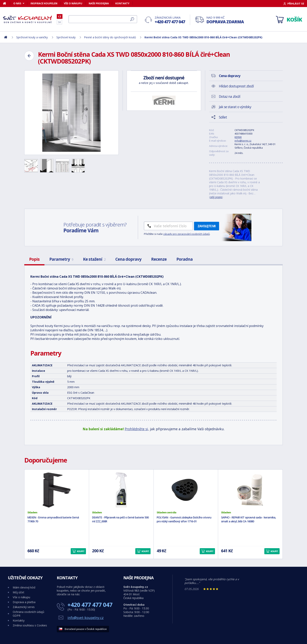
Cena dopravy (128, 259)
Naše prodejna (99, 3)
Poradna (185, 259)
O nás (17, 3)
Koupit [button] (81, 551)
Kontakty (122, 3)
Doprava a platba (24, 602)
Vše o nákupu (73, 3)
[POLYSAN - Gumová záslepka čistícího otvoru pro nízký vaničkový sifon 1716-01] (186, 490)
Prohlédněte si (136, 429)
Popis (34, 259)
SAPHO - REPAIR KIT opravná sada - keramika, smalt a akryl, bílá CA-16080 (248, 519)
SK (59, 22)
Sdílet (223, 117)
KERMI (238, 137)
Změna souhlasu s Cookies (30, 625)
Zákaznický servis (24, 607)
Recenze (159, 259)
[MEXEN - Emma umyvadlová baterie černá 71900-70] (57, 490)
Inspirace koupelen (44, 3)
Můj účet (19, 592)
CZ (60, 16)
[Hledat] (103, 19)
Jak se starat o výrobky (235, 107)
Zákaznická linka (170, 20)
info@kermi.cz (243, 141)
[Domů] (7, 3)
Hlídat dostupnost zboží (236, 86)
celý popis (216, 197)
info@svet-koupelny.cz (86, 618)
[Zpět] (29, 56)
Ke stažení (94, 259)
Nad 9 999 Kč (225, 20)
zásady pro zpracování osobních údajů (186, 234)
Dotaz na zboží (230, 96)
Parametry (61, 259)
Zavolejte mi (207, 226)
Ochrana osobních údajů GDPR (28, 614)
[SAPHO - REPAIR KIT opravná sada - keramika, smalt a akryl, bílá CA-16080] (250, 490)
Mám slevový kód (24, 587)
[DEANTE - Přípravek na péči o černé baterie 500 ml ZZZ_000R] (121, 490)
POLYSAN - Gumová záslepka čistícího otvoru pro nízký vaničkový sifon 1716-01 (184, 519)
